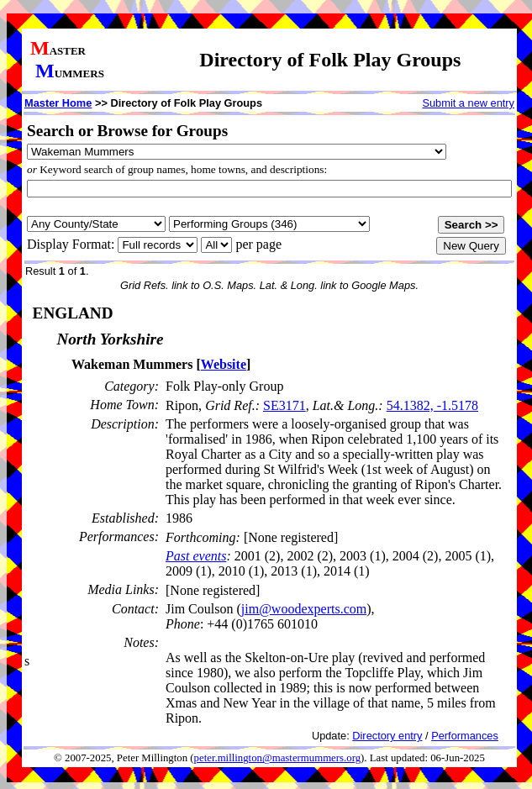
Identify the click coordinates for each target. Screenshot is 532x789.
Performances (465, 736)
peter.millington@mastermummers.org (278, 758)
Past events (196, 556)
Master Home (58, 103)
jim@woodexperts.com (304, 609)
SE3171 (284, 405)
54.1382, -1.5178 (432, 405)
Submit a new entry (468, 103)
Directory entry (387, 736)
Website (224, 364)
